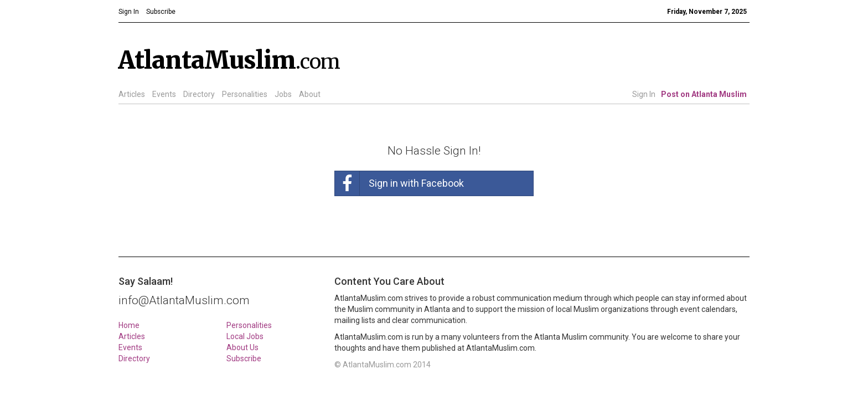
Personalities (245, 94)
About (310, 94)
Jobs (283, 94)
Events (164, 94)
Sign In (644, 94)
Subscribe (244, 358)
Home (129, 325)
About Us (242, 347)
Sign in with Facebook (399, 183)
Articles (132, 94)
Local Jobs (245, 336)
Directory (199, 94)
